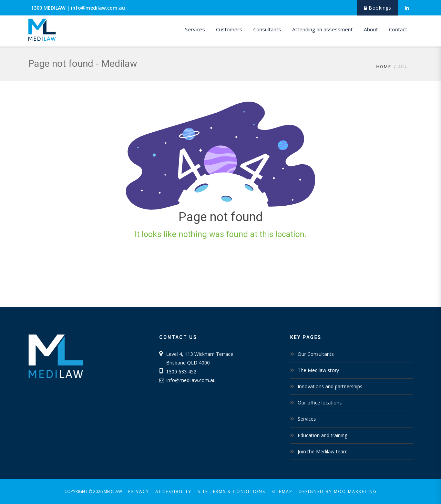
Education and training (322, 435)
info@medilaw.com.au (98, 8)
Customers (229, 29)
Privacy (139, 491)
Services (195, 29)
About (371, 29)
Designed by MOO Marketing (338, 491)
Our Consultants (316, 354)
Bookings (377, 8)
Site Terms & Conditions (232, 491)
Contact (398, 29)
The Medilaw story (318, 370)
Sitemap (282, 491)
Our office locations (320, 403)
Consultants (267, 29)
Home (384, 67)
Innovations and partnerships (330, 386)
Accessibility (173, 491)
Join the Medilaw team (323, 451)
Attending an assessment (322, 29)
